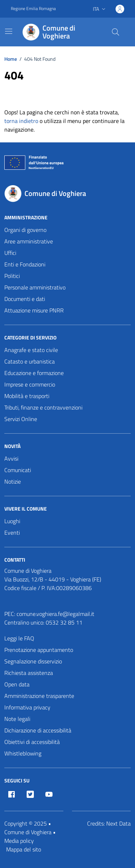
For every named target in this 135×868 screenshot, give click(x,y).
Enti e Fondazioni (25, 264)
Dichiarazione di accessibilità (38, 730)
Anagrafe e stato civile (31, 350)
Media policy (19, 841)
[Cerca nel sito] (116, 32)
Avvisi (11, 458)
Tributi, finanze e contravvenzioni (43, 407)
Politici (12, 276)
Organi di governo (25, 230)
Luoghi (12, 521)
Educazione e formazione (34, 373)
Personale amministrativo (35, 287)
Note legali (17, 719)
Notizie (13, 481)
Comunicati (18, 470)
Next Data (118, 823)
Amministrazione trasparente (39, 696)
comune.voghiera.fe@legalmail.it (55, 614)
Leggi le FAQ (19, 638)
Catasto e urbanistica (30, 361)
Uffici (10, 253)
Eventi (12, 533)
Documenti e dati (25, 299)
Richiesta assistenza (29, 673)
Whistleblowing (23, 753)
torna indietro (21, 121)
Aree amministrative (29, 241)
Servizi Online (21, 419)
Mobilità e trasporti (27, 396)
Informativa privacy (27, 707)
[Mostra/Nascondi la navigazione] (9, 31)
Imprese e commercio (30, 384)
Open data (17, 684)
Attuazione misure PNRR (34, 310)
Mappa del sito (24, 849)
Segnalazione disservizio (33, 661)
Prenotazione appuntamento (39, 650)
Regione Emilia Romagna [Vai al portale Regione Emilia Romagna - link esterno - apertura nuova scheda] (33, 9)
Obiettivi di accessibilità (32, 742)
